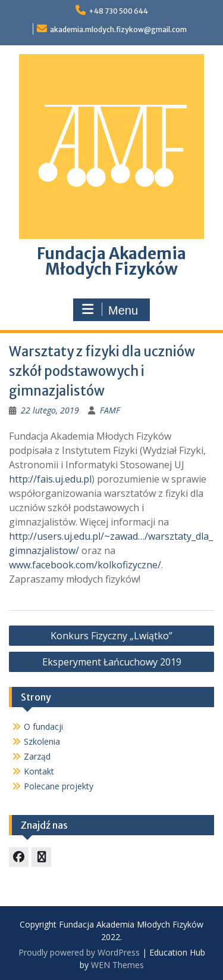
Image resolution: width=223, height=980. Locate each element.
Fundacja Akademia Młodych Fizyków (111, 261)
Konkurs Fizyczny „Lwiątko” (111, 636)
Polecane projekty (59, 786)
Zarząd (37, 756)
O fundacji (43, 727)
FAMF (110, 410)
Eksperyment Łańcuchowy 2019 (112, 662)
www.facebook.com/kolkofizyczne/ (85, 565)
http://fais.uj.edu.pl (50, 479)
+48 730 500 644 (118, 11)
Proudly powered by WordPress (79, 952)
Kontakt (39, 771)
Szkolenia (42, 741)
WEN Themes (117, 965)
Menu (110, 310)
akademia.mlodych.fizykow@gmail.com (118, 29)
